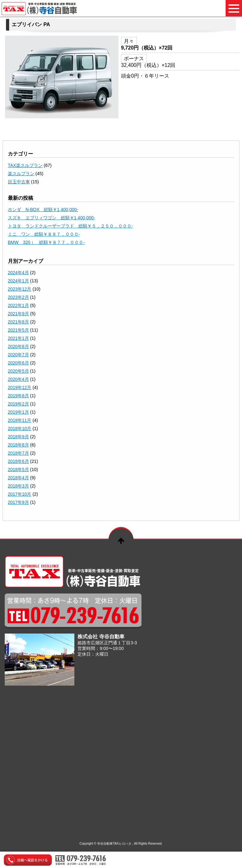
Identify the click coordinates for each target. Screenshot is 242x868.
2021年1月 (18, 338)
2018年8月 (18, 445)
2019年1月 (18, 412)
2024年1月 (18, 281)
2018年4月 (18, 478)
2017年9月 (18, 502)
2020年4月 (18, 379)
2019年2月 (18, 404)
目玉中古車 (19, 182)
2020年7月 (18, 355)
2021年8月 (18, 322)
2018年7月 (18, 453)
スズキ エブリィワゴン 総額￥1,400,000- (52, 218)
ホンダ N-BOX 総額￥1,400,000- (43, 210)
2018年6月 (18, 461)
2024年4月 (18, 273)
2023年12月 (20, 289)
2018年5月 (18, 469)
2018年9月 (18, 437)
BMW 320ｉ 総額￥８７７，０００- (46, 242)
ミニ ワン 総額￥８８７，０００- (44, 234)
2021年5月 (18, 330)
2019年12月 (20, 387)
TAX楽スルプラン (25, 165)
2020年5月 (18, 371)
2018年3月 (18, 486)
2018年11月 (20, 420)
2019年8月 (18, 396)
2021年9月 (18, 314)
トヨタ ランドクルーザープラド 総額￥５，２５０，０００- (70, 226)
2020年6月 (18, 363)
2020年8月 (18, 346)
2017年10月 (20, 494)
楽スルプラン (21, 174)
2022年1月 (18, 305)
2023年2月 (18, 297)
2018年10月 (20, 428)
